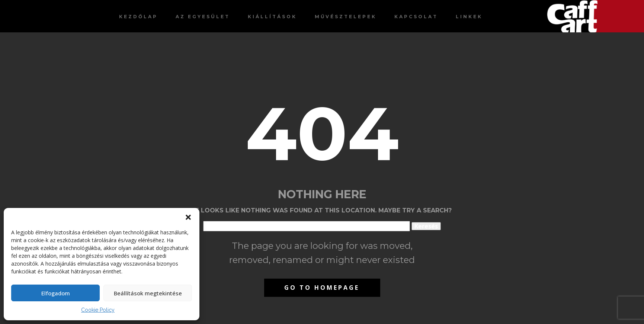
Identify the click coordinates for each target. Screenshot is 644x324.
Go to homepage (322, 288)
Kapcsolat (416, 17)
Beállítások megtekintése (148, 293)
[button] (188, 217)
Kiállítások (272, 17)
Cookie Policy (98, 310)
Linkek (469, 17)
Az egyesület (203, 17)
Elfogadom (56, 293)
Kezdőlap (138, 17)
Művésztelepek (346, 17)
